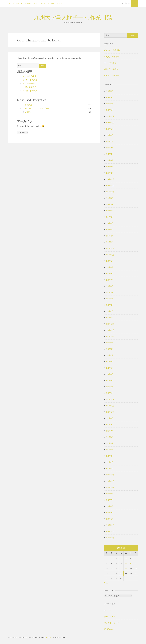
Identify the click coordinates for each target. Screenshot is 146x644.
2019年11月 (110, 531)
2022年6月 (110, 362)
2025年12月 (110, 116)
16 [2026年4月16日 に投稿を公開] (121, 568)
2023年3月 (110, 305)
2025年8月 (110, 135)
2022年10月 (110, 336)
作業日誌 (28, 3)
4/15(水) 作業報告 (30, 80)
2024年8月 (110, 204)
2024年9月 (110, 198)
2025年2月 (110, 173)
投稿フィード (110, 617)
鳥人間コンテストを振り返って (38, 108)
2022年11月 (110, 330)
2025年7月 (110, 141)
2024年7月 (110, 211)
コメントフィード (112, 623)
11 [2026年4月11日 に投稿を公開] (131, 563)
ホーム (12, 3)
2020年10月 (110, 487)
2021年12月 (110, 399)
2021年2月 (110, 462)
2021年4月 (110, 450)
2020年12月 (110, 475)
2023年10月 (110, 261)
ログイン (108, 610)
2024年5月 (110, 223)
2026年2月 (110, 104)
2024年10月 (110, 192)
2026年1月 (110, 110)
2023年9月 (110, 267)
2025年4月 (110, 160)
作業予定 (20, 3)
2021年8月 (110, 424)
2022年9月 (110, 343)
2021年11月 (110, 406)
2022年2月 (110, 387)
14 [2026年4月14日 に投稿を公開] (111, 568)
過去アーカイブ (39, 3)
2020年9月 (110, 494)
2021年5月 (110, 443)
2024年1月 (110, 242)
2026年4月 (110, 91)
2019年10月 (110, 538)
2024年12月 (110, 179)
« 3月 (106, 583)
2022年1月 (110, 393)
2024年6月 (110, 217)
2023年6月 (110, 286)
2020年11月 (110, 481)
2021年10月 (110, 412)
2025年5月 (110, 154)
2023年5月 (110, 292)
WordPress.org (109, 629)
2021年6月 (110, 437)
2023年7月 (110, 280)
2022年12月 (110, 324)
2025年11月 (110, 123)
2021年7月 (110, 431)
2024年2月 (110, 236)
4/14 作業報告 (29, 83)
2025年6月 (110, 148)
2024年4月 (110, 230)
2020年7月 (110, 500)
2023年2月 (110, 311)
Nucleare (49, 638)
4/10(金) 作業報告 (30, 91)
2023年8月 (110, 274)
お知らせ (29, 112)
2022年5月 (110, 368)
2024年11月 (110, 185)
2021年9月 (110, 418)
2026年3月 (110, 97)
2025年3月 (110, 167)
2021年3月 (110, 456)
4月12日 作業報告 (29, 87)
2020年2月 (110, 512)
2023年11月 (110, 255)
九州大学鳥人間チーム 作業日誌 (73, 17)
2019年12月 (110, 525)
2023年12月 (110, 248)
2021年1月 (110, 469)
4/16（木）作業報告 (30, 76)
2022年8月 (110, 349)
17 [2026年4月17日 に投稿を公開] (126, 568)
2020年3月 (110, 506)
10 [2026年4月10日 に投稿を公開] (126, 563)
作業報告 (29, 105)
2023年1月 (110, 318)
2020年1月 (110, 519)
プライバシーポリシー (55, 3)
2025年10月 (110, 129)
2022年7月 (110, 355)
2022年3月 (110, 380)
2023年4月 (110, 299)
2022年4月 (110, 374)
